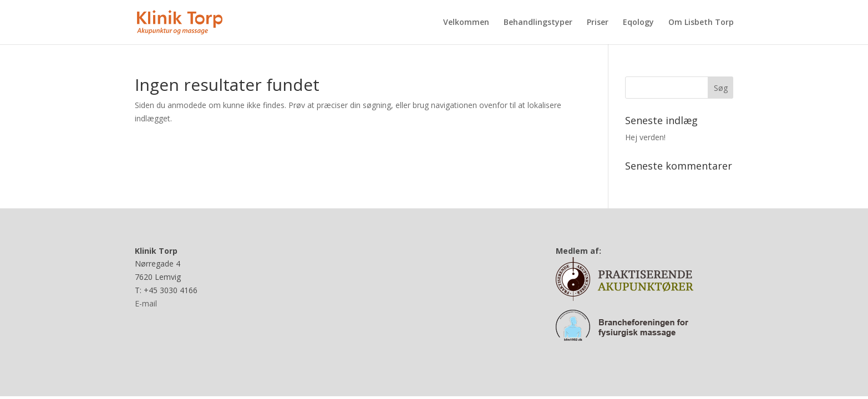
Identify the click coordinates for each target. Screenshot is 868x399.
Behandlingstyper (538, 23)
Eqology (638, 23)
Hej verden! (645, 137)
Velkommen (466, 23)
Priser (598, 23)
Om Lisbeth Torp (701, 23)
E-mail (146, 303)
